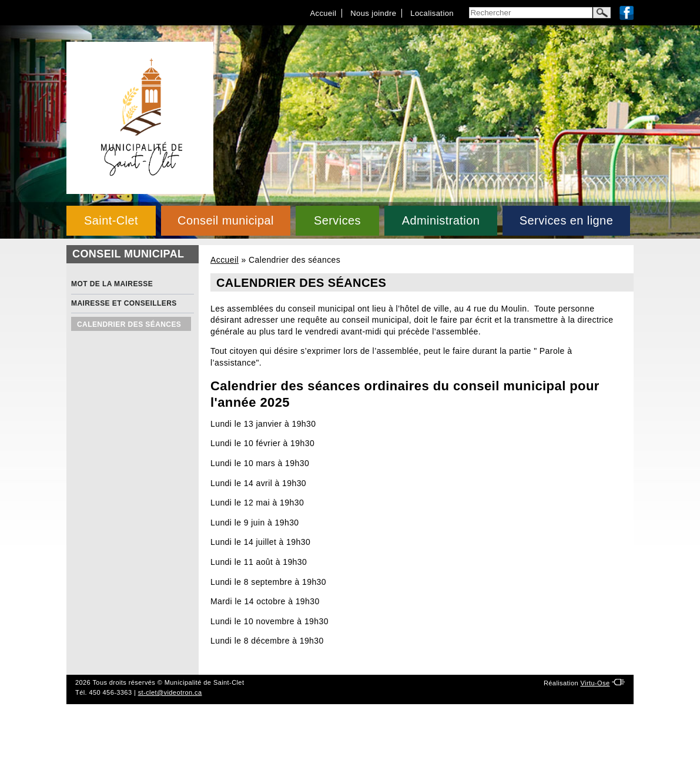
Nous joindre (373, 13)
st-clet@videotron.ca (170, 692)
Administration (441, 220)
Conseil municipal (226, 220)
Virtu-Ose (595, 683)
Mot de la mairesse (112, 284)
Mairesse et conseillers (124, 303)
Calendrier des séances (129, 324)
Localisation (432, 13)
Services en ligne (566, 220)
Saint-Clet (111, 220)
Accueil (323, 13)
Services (337, 220)
